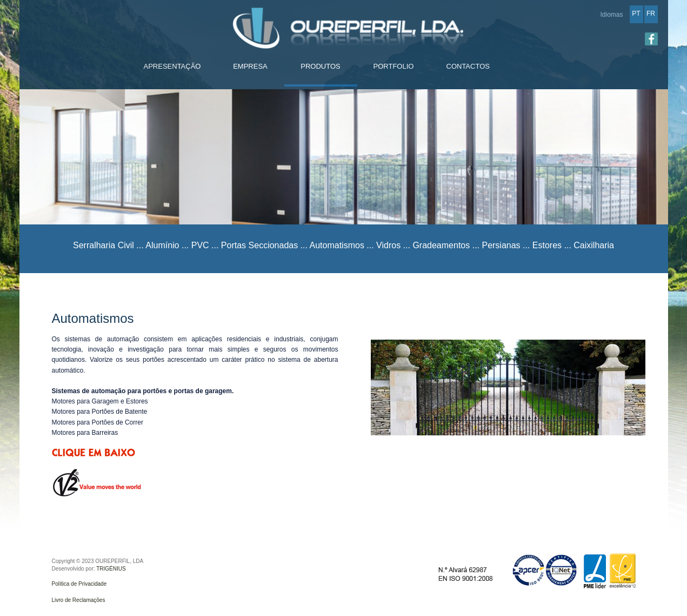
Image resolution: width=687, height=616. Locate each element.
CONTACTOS (468, 66)
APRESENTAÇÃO (172, 66)
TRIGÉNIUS (111, 569)
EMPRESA (250, 66)
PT (636, 14)
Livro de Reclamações (79, 600)
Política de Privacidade (79, 584)
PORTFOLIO (394, 66)
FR (651, 14)
